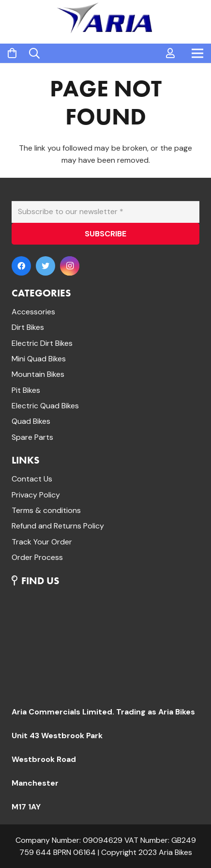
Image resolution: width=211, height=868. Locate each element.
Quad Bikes (31, 421)
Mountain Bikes (38, 374)
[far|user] (170, 53)
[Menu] (197, 53)
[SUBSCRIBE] (105, 234)
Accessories (33, 312)
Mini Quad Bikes (39, 359)
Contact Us (32, 479)
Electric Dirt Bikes (42, 343)
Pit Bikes (26, 390)
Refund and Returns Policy (58, 526)
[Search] (34, 53)
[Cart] (12, 54)
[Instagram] (70, 266)
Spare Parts (32, 437)
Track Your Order (42, 542)
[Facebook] (21, 266)
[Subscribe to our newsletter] (105, 212)
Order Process (37, 557)
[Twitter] (45, 266)
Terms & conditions (46, 510)
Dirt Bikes (28, 327)
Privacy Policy (36, 495)
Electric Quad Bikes (45, 406)
